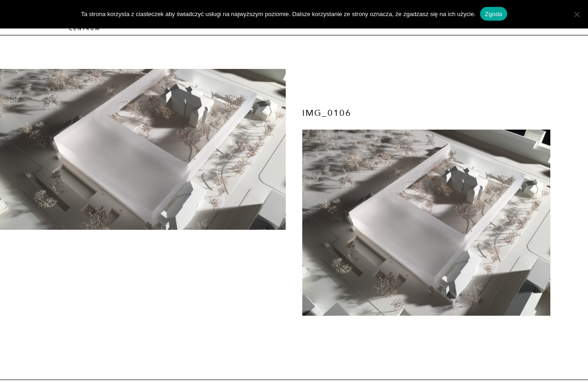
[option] (143, 149)
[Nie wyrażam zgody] (577, 14)
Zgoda (493, 14)
